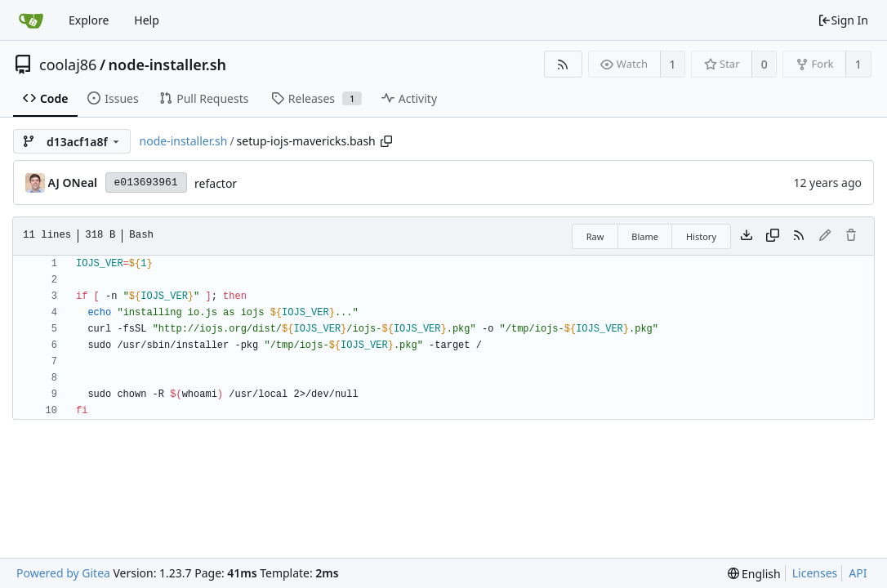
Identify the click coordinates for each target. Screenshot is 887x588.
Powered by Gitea (63, 573)
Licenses (815, 573)
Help (147, 20)
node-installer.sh (167, 65)
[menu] (754, 574)
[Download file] (747, 236)
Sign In (843, 20)
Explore (89, 20)
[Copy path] (386, 141)
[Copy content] (773, 236)
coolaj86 (68, 65)
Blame (645, 236)
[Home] (31, 20)
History (701, 236)
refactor (216, 183)
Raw (595, 236)
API (858, 573)
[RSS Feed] (563, 64)
